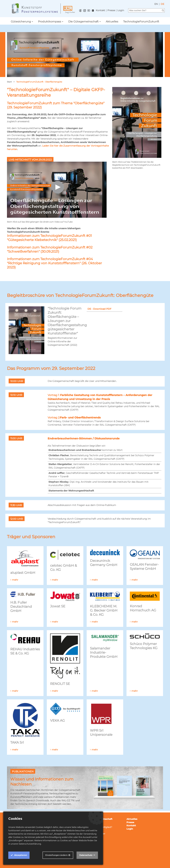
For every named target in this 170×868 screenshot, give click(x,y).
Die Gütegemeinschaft (83, 22)
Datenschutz (86, 855)
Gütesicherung (21, 22)
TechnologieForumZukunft (141, 22)
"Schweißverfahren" (23, 251)
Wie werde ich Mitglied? (99, 827)
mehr (15, 580)
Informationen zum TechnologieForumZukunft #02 (50, 247)
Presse (111, 10)
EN (156, 4)
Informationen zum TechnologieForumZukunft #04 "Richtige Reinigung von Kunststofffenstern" (50, 261)
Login (121, 10)
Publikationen (94, 830)
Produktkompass (50, 22)
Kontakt (100, 10)
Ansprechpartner (96, 834)
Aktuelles (112, 22)
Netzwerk (92, 837)
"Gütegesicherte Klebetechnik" (32, 240)
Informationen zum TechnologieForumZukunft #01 (49, 236)
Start (9, 82)
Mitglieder (92, 824)
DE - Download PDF (99, 309)
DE (162, 4)
